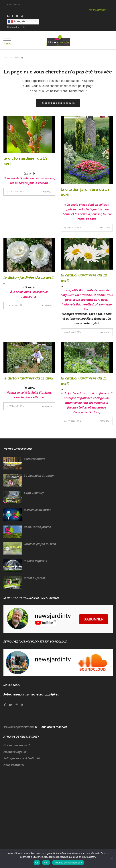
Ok (37, 863)
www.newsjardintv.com (19, 727)
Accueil (8, 58)
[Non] (111, 858)
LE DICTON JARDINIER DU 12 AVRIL (28, 277)
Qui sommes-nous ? (16, 745)
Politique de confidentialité (22, 758)
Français (17, 22)
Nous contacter (14, 765)
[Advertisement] (58, 815)
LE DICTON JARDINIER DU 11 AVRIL (28, 378)
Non (46, 863)
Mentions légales (15, 752)
